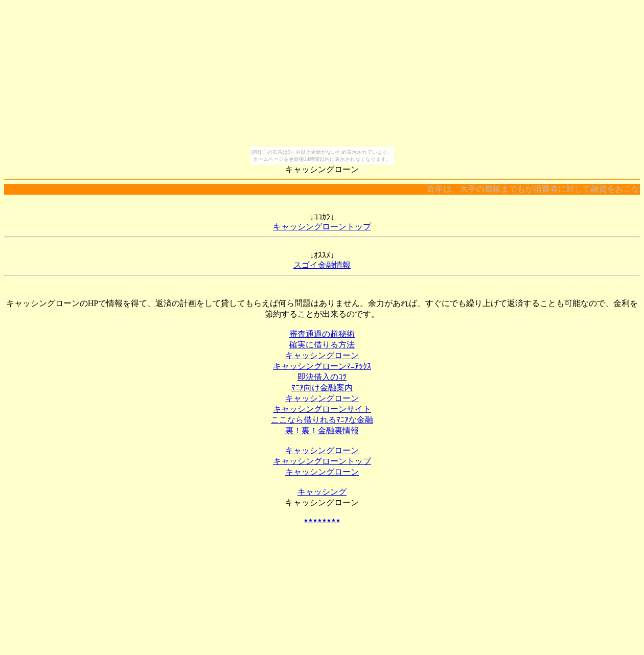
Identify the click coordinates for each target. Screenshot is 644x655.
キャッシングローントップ (322, 227)
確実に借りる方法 (322, 345)
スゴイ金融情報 (322, 265)
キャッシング (322, 492)
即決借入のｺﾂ (322, 377)
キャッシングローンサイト (322, 409)
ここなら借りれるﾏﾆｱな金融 (322, 420)
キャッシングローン (322, 355)
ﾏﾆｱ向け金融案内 (322, 388)
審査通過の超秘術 (322, 334)
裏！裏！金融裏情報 (322, 430)
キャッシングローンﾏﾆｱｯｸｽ (322, 366)
